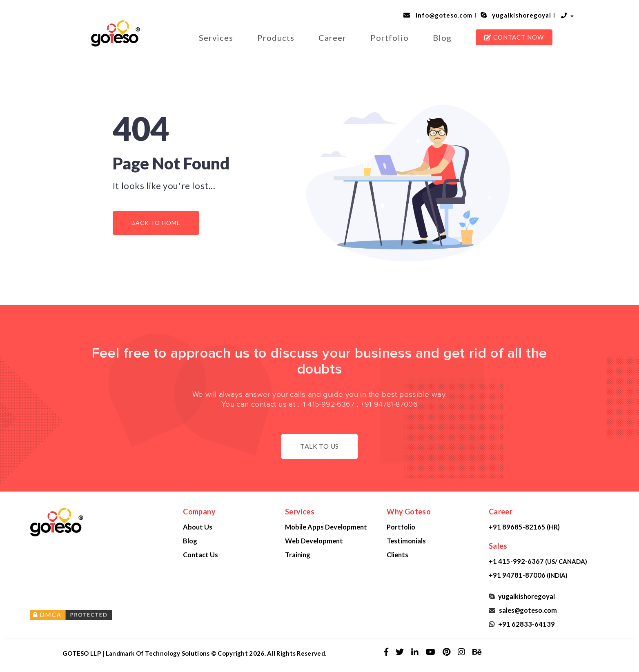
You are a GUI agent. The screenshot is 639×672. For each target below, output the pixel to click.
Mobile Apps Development (326, 527)
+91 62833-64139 (525, 624)
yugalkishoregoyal (520, 15)
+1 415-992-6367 (327, 404)
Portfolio (390, 38)
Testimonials (406, 541)
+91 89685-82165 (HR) (524, 527)
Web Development (314, 541)
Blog (442, 38)
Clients (397, 555)
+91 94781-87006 (389, 404)
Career (332, 38)
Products (276, 38)
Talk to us (319, 446)
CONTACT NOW (514, 37)
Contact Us (200, 555)
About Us (198, 527)
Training (298, 555)
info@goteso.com (442, 15)
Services (216, 38)
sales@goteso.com (527, 610)
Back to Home (156, 223)
